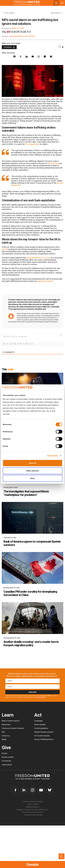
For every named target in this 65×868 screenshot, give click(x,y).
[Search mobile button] (56, 3)
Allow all (32, 463)
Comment (9, 47)
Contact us (6, 736)
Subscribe (32, 692)
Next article (56, 13)
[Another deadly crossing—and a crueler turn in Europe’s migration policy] (32, 618)
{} (29, 344)
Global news (6, 725)
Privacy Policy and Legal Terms (33, 812)
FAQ (3, 732)
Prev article (9, 13)
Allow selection (32, 471)
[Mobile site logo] (27, 3)
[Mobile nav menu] (62, 3)
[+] (32, 344)
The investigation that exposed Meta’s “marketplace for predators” (26, 493)
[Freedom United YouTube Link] (41, 790)
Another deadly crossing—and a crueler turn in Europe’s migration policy (31, 644)
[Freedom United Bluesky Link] (50, 790)
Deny (32, 478)
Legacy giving (7, 765)
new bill (5, 249)
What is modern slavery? (11, 721)
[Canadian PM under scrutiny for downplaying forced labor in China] (32, 568)
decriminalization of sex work (38, 258)
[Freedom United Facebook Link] (15, 790)
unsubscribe (46, 696)
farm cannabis (53, 163)
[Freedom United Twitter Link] (24, 790)
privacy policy (41, 697)
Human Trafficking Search (44, 739)
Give (6, 748)
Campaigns (39, 721)
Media (4, 739)
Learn (8, 715)
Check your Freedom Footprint (13, 728)
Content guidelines (41, 728)
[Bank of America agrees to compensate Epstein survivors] (32, 518)
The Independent (32, 144)
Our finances (6, 761)
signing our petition (45, 281)
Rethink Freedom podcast (44, 732)
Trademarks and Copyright (33, 815)
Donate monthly (8, 757)
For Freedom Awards (42, 736)
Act (38, 715)
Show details (52, 456)
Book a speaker (40, 725)
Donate (33, 864)
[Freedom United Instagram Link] (33, 790)
